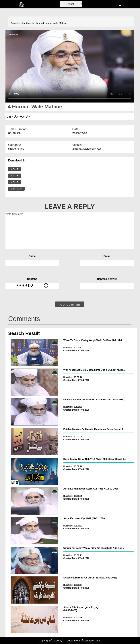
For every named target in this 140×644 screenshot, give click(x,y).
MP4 (15, 169)
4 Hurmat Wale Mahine (55, 23)
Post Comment (70, 305)
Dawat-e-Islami (19, 23)
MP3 (15, 176)
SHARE (16, 189)
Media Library (35, 23)
